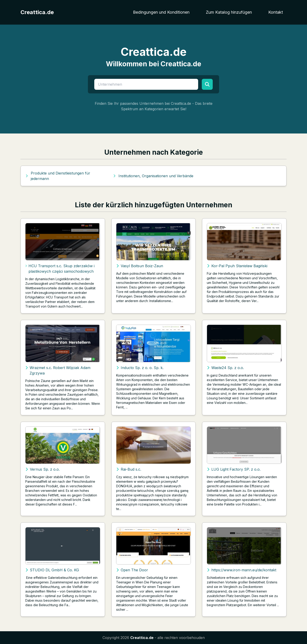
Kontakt (276, 12)
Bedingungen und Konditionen (161, 12)
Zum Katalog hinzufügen (229, 12)
